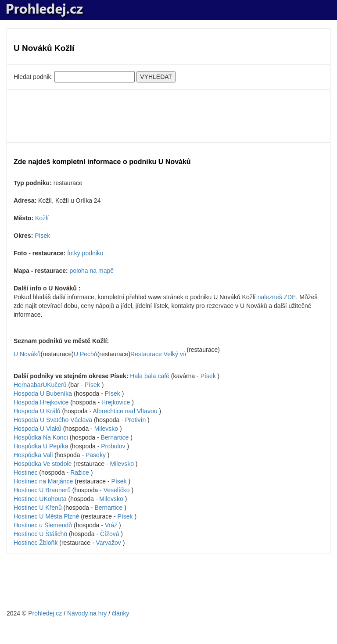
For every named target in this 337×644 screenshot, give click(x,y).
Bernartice (115, 437)
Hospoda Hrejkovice (42, 402)
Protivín (135, 420)
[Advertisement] (168, 116)
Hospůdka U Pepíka (42, 446)
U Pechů (86, 354)
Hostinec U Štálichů (41, 534)
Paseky (96, 455)
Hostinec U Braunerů (43, 490)
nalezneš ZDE (277, 297)
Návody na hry (87, 613)
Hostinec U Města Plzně (47, 516)
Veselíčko (117, 490)
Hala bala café (150, 376)
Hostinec (26, 472)
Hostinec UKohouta (40, 499)
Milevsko (106, 429)
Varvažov (109, 543)
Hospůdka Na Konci (42, 437)
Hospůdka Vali (34, 455)
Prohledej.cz (45, 613)
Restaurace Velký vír (158, 354)
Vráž (111, 525)
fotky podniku (85, 253)
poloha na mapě (92, 271)
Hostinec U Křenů (39, 508)
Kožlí (42, 218)
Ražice (80, 472)
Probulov (113, 446)
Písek (42, 236)
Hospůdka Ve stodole (43, 464)
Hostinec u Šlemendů (44, 525)
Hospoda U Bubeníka (44, 394)
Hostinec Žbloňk (36, 543)
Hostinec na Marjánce (44, 481)
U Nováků (27, 354)
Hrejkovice (116, 402)
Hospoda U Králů (38, 411)
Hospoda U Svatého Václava (54, 420)
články (121, 613)
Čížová (110, 534)
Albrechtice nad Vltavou (125, 411)
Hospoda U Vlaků (38, 429)
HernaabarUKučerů (40, 385)
